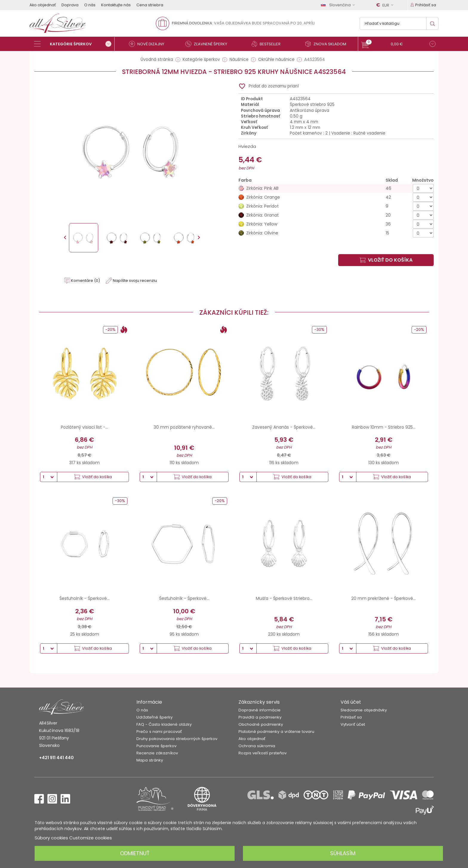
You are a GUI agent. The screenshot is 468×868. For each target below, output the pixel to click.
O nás (90, 5)
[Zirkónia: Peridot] (336, 206)
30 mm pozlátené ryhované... (184, 427)
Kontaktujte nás (116, 5)
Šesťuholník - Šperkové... (84, 598)
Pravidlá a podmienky (260, 717)
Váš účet (351, 702)
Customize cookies (91, 838)
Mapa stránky (150, 760)
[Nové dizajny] (149, 44)
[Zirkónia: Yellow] (336, 224)
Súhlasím (343, 853)
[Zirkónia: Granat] (336, 215)
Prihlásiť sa (351, 717)
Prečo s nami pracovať (159, 732)
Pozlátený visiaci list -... (84, 427)
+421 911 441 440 (56, 758)
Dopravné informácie (260, 710)
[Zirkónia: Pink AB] (336, 188)
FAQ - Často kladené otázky (164, 724)
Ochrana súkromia (257, 746)
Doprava (70, 5)
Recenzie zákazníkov (157, 753)
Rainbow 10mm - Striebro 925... (384, 427)
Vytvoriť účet (353, 724)
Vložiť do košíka (386, 260)
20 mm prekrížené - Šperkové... (384, 598)
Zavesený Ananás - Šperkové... (284, 427)
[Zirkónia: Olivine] (336, 233)
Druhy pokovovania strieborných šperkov (177, 739)
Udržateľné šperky (154, 717)
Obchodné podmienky (261, 724)
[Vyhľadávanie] (399, 23)
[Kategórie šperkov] (74, 44)
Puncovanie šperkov (156, 746)
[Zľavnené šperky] (209, 44)
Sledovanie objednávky (364, 710)
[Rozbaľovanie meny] (386, 5)
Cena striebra (150, 5)
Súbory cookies (51, 838)
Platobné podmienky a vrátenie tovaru (276, 732)
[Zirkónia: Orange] (336, 197)
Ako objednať (43, 5)
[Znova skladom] (328, 44)
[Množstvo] (423, 188)
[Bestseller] (268, 44)
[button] (398, 45)
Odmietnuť (135, 853)
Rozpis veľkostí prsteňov (263, 753)
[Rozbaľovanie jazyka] (339, 5)
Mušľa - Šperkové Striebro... (284, 598)
